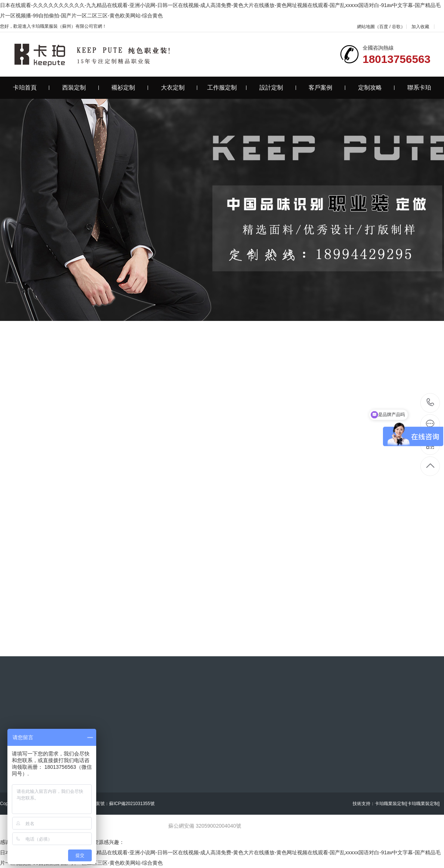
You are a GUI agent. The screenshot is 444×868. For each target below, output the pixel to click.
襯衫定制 (130, 88)
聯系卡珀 (419, 88)
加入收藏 (420, 27)
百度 (384, 27)
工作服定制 (227, 88)
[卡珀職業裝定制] (423, 804)
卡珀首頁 (31, 88)
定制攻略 (376, 88)
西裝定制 (80, 88)
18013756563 (430, 403)
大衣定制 (179, 88)
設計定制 (278, 88)
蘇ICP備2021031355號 (132, 804)
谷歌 (396, 27)
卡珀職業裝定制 (390, 804)
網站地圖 (366, 27)
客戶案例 (327, 88)
